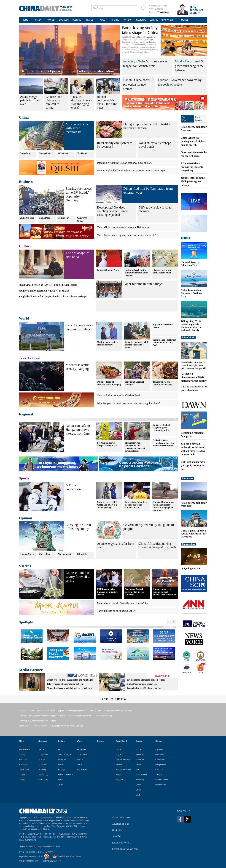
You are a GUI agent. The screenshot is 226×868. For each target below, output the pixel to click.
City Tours (120, 754)
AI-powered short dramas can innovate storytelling (192, 167)
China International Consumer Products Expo (191, 293)
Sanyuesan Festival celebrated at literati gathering (134, 592)
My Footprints (122, 765)
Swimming (140, 780)
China (24, 117)
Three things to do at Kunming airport (116, 611)
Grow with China (82, 219)
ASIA (165, 6)
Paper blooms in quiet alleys (143, 284)
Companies (43, 754)
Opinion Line (161, 785)
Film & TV (62, 759)
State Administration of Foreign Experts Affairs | (49, 716)
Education (23, 765)
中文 (151, 9)
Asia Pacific (82, 749)
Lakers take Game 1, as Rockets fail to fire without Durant (136, 505)
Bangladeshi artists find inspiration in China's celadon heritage (53, 296)
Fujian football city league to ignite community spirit (162, 428)
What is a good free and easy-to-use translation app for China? (128, 403)
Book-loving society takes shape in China (140, 30)
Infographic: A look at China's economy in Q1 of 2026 (124, 163)
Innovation (23, 759)
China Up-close (27, 218)
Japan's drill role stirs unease (163, 326)
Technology (63, 218)
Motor (138, 785)
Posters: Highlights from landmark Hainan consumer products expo (131, 171)
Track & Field (141, 775)
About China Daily (121, 818)
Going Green (45, 153)
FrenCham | (54, 726)
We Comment (65, 554)
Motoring (42, 770)
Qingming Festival (191, 569)
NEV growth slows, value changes (155, 209)
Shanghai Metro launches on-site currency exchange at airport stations (135, 447)
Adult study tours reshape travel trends (155, 145)
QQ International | (77, 716)
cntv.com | (91, 711)
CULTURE (77, 20)
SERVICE (154, 20)
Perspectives (161, 765)
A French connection (73, 487)
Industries (43, 765)
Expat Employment (121, 843)
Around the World (123, 770)
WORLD (51, 20)
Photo (61, 785)
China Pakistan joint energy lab (142, 684)
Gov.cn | (72, 726)
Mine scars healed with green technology (78, 128)
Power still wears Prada (108, 270)
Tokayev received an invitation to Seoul (65, 684)
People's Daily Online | (67, 711)
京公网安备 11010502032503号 (67, 857)
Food (36, 358)
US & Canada (83, 754)
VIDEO (102, 20)
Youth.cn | (129, 711)
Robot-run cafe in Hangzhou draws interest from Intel (78, 430)
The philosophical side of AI (78, 255)
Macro (41, 749)
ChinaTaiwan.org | (117, 711)
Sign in (152, 12)
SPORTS (115, 20)
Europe (80, 759)
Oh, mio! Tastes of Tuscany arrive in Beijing (109, 383)
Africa (79, 765)
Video (60, 780)
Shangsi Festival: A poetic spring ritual (162, 271)
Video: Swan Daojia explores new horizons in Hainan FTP (126, 235)
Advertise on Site (121, 824)
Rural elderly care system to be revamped (115, 145)
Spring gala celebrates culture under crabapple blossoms (136, 272)
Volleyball (140, 759)
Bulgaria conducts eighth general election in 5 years (137, 345)
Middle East (183, 61)
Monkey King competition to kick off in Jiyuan (44, 291)
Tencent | (54, 721)
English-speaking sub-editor (126, 849)
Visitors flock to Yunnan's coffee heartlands (119, 395)
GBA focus (63, 153)
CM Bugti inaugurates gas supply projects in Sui (193, 466)
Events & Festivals (66, 775)
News (118, 749)
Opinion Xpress (27, 554)
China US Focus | (41, 726)
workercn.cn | (90, 716)
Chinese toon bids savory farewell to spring (78, 577)
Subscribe (159, 9)
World (24, 318)
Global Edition (155, 6)
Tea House (82, 153)
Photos (22, 780)
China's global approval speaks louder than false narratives (194, 534)
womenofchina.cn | (104, 716)
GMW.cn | (31, 711)
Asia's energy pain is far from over (116, 545)
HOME (25, 20)
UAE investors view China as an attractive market (107, 592)
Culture (25, 246)
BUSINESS (64, 20)
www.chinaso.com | (36, 721)
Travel (24, 358)
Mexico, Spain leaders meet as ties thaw (107, 343)
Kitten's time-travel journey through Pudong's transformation (68, 71)
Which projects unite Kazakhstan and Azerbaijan (70, 680)
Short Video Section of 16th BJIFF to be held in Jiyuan (48, 285)
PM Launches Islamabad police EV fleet (146, 680)
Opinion (163, 80)
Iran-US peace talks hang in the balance (189, 66)
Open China (45, 554)
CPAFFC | (64, 726)
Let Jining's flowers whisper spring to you (107, 444)
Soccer (139, 749)
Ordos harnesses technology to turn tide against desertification (164, 443)
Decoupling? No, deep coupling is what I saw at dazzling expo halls (113, 211)
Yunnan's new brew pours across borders (163, 383)
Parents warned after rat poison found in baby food (164, 343)
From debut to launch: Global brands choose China (123, 603)
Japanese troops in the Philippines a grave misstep (193, 181)
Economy (129, 61)
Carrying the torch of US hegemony (78, 527)
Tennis (139, 765)
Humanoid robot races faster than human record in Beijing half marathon (163, 506)
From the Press (162, 780)
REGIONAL (141, 20)
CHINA (38, 20)
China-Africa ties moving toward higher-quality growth (157, 545)
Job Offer (117, 836)
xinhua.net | (81, 711)
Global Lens (160, 754)
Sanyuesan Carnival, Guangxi (135, 383)
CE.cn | (106, 711)
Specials (120, 780)
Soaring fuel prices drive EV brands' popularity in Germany (79, 194)
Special (185, 238)
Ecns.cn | (40, 711)
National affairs (25, 749)
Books (61, 765)
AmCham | (80, 726)
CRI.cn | (99, 711)
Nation (127, 80)
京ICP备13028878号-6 (52, 861)
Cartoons (159, 770)
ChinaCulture (189, 544)
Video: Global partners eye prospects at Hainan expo (123, 227)
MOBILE (185, 20)
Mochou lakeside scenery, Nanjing (77, 367)
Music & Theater (65, 754)
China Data (44, 218)
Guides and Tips (123, 759)
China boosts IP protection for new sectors (139, 84)
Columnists (187, 478)
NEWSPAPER (167, 20)
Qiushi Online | (51, 711)
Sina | (47, 721)
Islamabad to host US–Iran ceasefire (144, 688)
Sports (24, 478)
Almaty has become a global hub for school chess (70, 688)
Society (22, 754)
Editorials (82, 554)
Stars (138, 795)
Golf (137, 770)
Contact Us (118, 830)
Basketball (140, 754)
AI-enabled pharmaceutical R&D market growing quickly (194, 377)
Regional (26, 414)
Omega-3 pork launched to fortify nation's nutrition (147, 126)
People (22, 775)
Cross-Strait (26, 153)
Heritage (62, 770)
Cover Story (24, 770)
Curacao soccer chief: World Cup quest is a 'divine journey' (107, 505)
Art (59, 749)
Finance (42, 759)
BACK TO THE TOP (113, 699)
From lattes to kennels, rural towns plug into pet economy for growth (194, 365)
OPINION (128, 20)
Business (26, 182)
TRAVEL (90, 20)
